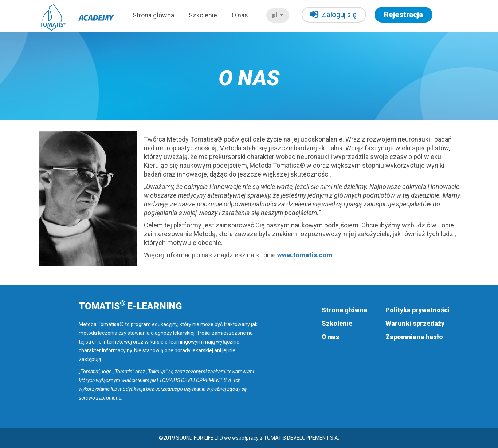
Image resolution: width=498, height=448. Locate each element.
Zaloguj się (333, 14)
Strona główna (153, 15)
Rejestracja (403, 15)
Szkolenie (203, 15)
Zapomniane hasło (414, 337)
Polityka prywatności (417, 310)
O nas (240, 15)
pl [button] (278, 15)
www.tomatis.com (305, 255)
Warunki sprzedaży (415, 323)
